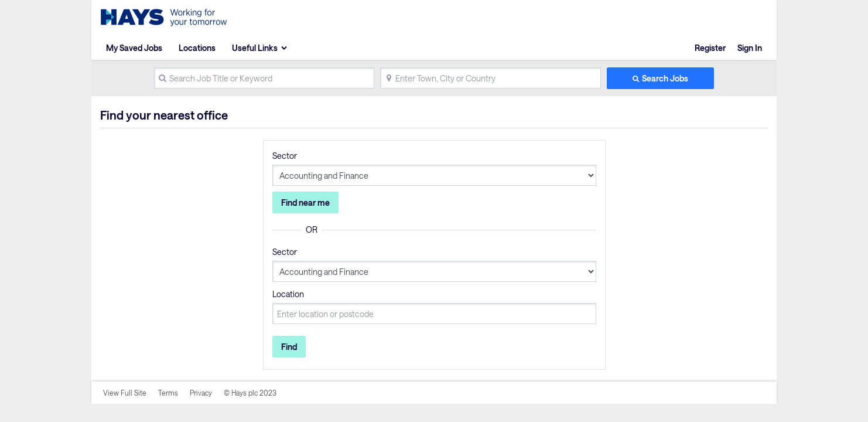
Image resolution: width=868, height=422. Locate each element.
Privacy (201, 393)
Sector (285, 156)
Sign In (750, 48)
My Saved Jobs (134, 48)
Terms (168, 393)
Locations (197, 48)
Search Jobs (665, 78)
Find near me (305, 203)
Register (710, 48)
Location (288, 294)
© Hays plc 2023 (250, 393)
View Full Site (125, 393)
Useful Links (255, 48)
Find (289, 347)
